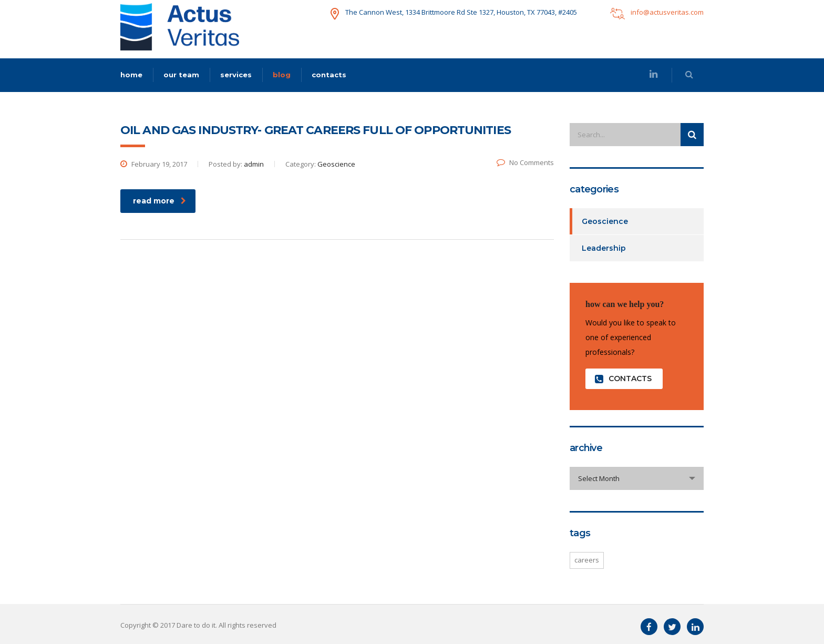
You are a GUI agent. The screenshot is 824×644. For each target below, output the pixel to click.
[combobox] (637, 478)
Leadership (604, 248)
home (131, 75)
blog (282, 75)
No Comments (525, 162)
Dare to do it (196, 625)
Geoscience (605, 221)
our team (181, 75)
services (236, 75)
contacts (329, 75)
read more (159, 201)
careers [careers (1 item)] (587, 560)
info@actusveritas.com (667, 12)
